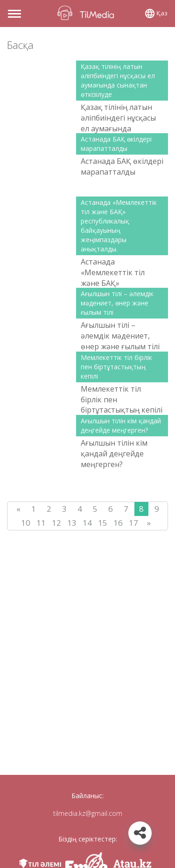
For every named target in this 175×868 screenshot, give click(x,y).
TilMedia (88, 13)
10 (26, 523)
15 (103, 523)
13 (72, 523)
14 (87, 523)
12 (56, 523)
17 (133, 523)
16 (118, 523)
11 (41, 523)
